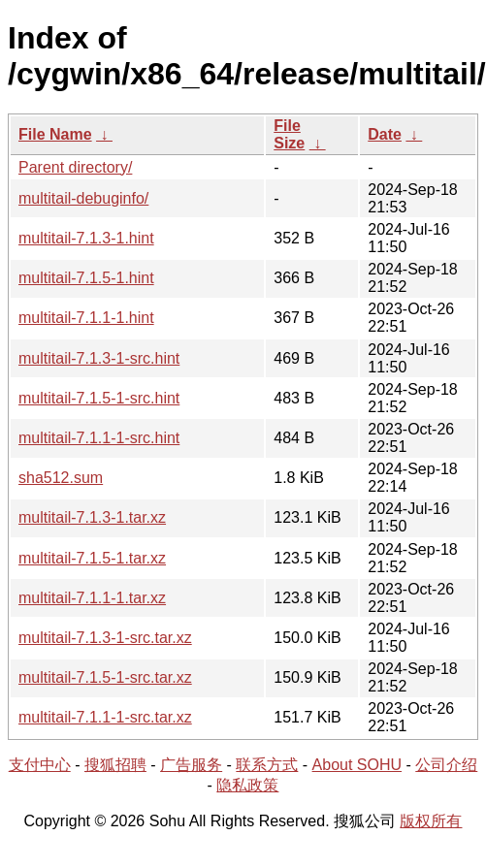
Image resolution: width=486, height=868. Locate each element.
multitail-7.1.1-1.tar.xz (92, 598)
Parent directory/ (75, 167)
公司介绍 (446, 765)
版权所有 (431, 821)
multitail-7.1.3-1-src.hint (99, 358)
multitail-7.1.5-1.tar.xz (92, 558)
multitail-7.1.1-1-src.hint (99, 438)
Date (385, 134)
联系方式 (267, 765)
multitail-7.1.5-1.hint (86, 278)
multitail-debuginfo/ (83, 198)
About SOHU (357, 765)
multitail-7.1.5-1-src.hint (99, 398)
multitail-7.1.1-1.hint (86, 318)
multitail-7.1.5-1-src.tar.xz (105, 677)
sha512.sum (61, 478)
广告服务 (191, 765)
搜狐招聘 (115, 765)
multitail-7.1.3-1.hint (86, 238)
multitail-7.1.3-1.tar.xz (92, 517)
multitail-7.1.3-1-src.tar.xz (105, 638)
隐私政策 (247, 785)
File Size (289, 134)
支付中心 (40, 765)
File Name (55, 134)
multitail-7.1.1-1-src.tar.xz (105, 717)
